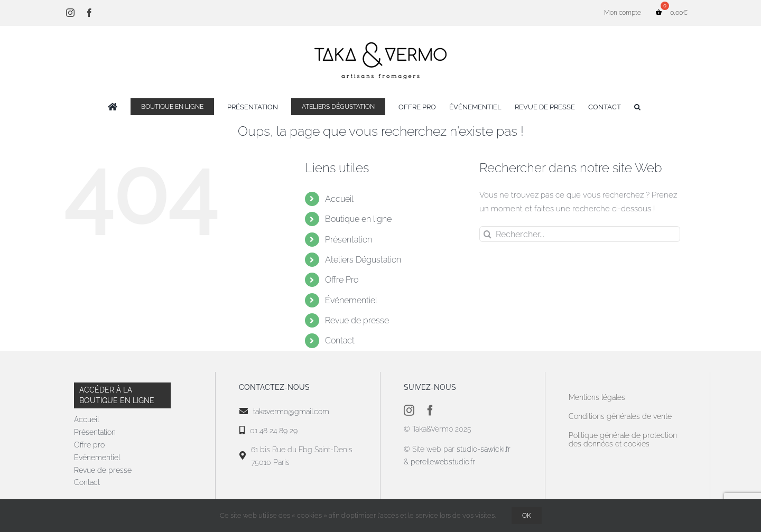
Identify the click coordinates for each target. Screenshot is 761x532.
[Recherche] (487, 234)
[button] (637, 107)
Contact (340, 340)
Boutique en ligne (358, 219)
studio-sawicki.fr (485, 449)
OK (527, 516)
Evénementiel (97, 458)
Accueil (339, 199)
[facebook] (430, 410)
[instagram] (409, 410)
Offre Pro (342, 280)
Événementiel (351, 300)
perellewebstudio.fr (443, 462)
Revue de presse (357, 320)
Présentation (349, 240)
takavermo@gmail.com (291, 412)
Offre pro (89, 445)
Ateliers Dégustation (363, 260)
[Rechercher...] (580, 234)
